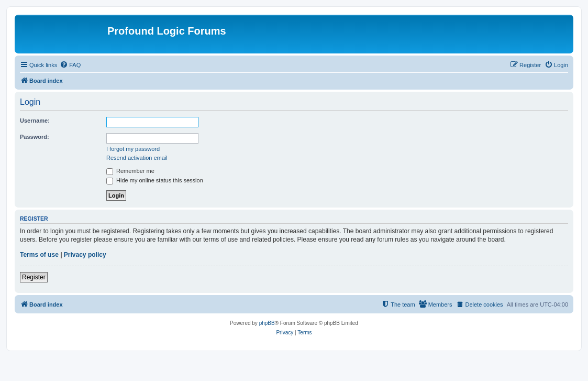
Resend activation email (137, 158)
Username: (35, 121)
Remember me (130, 171)
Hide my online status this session (155, 180)
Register (34, 277)
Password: (35, 137)
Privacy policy (85, 255)
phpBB (267, 323)
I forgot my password (133, 149)
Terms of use (39, 255)
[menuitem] (70, 65)
